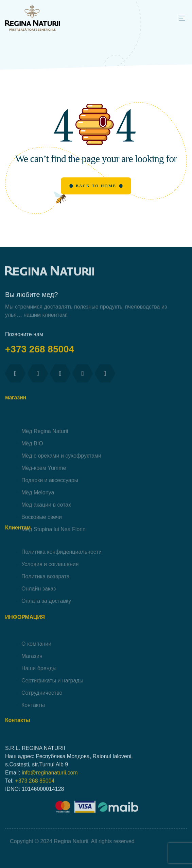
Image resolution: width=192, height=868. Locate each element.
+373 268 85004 (41, 360)
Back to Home (96, 186)
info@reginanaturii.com (50, 803)
